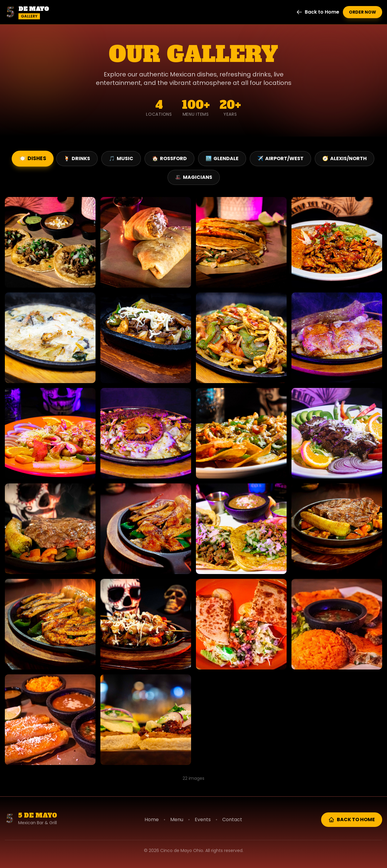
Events (203, 820)
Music (121, 158)
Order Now (363, 12)
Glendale (222, 158)
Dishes (33, 158)
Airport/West (280, 158)
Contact (232, 820)
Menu (177, 820)
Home (152, 820)
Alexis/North (345, 158)
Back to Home (318, 12)
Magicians (194, 177)
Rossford (169, 158)
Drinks (77, 158)
